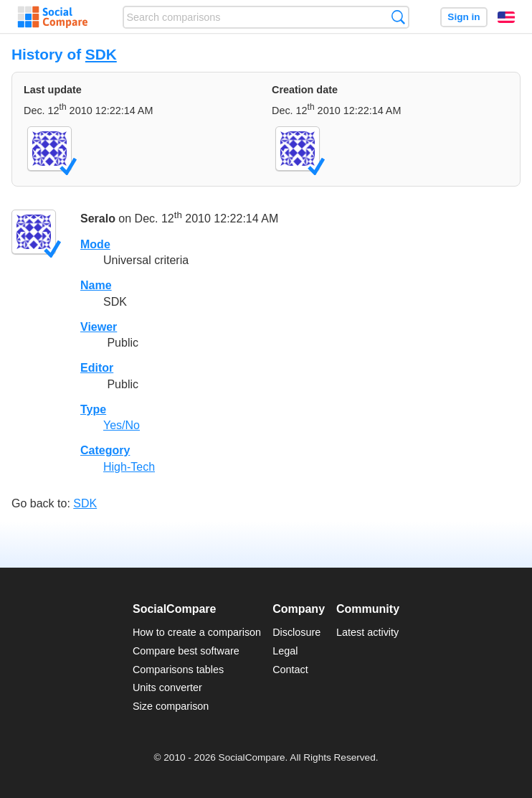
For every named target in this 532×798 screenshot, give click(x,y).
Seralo (98, 219)
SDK (101, 54)
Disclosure (296, 632)
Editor (97, 368)
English (506, 17)
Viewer (99, 327)
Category (105, 450)
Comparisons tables (178, 670)
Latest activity (367, 632)
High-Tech (129, 467)
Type (93, 409)
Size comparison (171, 706)
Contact (290, 670)
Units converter (167, 687)
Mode (95, 244)
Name (96, 285)
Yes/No (122, 425)
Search (398, 17)
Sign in (464, 17)
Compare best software (186, 651)
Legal (285, 651)
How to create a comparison (197, 632)
